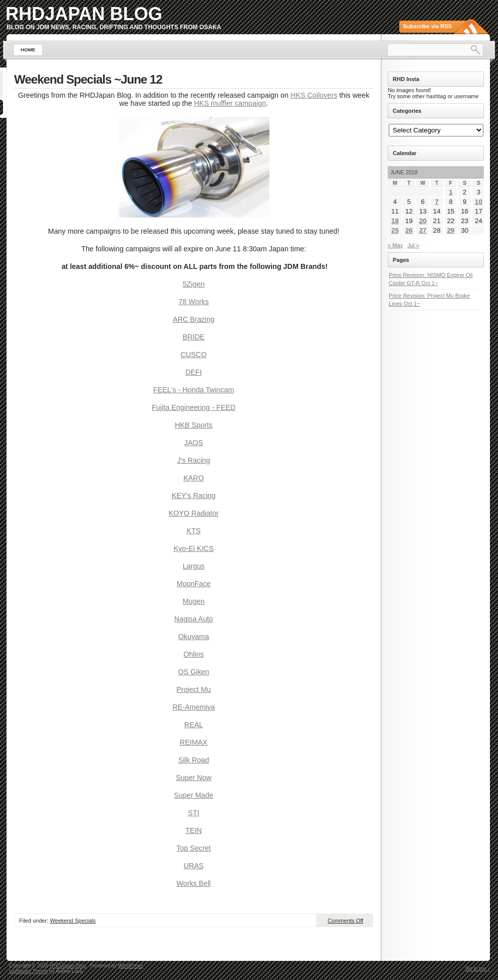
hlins (196, 654)
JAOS (194, 443)
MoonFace (194, 584)
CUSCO (194, 355)
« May (395, 245)
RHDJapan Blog (84, 14)
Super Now (194, 778)
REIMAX (194, 742)
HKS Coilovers (314, 95)
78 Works (193, 302)
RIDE (196, 337)
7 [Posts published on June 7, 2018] (437, 202)
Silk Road (194, 760)
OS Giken (194, 672)
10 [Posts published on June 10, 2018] (479, 202)
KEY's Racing (194, 496)
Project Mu (193, 689)
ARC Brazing (194, 319)
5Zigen (194, 284)
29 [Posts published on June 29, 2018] (451, 230)
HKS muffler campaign (230, 103)
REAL (194, 725)
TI (196, 813)
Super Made (194, 795)
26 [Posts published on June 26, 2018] (409, 230)
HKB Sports (194, 425)
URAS (194, 866)
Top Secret (193, 848)
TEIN (194, 830)
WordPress (130, 966)
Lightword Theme (28, 971)
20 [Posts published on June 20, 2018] (423, 221)
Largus (194, 566)
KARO (194, 478)
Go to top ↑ (478, 969)
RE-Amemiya (193, 707)
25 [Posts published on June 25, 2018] (395, 230)
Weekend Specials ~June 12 (88, 79)
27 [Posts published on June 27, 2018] (423, 230)
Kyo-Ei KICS (194, 548)
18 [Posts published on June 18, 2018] (395, 221)
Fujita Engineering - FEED (193, 407)
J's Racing (194, 460)
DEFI (194, 372)
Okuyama (194, 637)
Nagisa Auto (194, 619)
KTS (194, 531)
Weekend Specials (73, 921)
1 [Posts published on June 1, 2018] (450, 192)
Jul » (413, 245)
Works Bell (193, 883)
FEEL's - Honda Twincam (194, 390)
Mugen (194, 601)
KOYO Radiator (194, 513)
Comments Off (346, 921)
